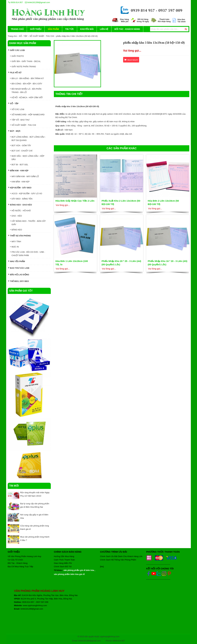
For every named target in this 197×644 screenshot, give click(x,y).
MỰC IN (14, 247)
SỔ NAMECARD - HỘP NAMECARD (27, 115)
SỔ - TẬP (23, 36)
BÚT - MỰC (15, 131)
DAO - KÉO (16, 216)
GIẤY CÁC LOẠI (17, 50)
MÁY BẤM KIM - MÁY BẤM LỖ (24, 176)
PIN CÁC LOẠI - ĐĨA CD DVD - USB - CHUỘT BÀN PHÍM (27, 254)
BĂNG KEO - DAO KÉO (20, 205)
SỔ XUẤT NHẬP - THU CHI (42, 36)
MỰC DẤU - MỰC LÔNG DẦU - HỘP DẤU (27, 158)
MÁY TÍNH (16, 242)
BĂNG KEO (16, 230)
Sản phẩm (53, 29)
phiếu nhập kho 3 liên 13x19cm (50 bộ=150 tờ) (77, 36)
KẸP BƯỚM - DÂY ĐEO (20, 188)
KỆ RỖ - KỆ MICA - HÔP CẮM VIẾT (26, 97)
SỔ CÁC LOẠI (17, 109)
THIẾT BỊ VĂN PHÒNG (20, 236)
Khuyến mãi (87, 29)
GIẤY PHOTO (17, 56)
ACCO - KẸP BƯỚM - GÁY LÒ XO (26, 194)
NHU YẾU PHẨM (17, 261)
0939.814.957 (16, 2)
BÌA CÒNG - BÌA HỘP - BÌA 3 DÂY (26, 84)
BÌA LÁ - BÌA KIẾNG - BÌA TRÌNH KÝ (27, 78)
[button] (98, 43)
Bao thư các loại (19, 268)
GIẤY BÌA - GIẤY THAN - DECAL (25, 61)
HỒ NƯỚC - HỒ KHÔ (20, 211)
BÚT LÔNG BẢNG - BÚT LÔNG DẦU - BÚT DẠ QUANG (28, 139)
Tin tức (70, 29)
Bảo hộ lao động (19, 274)
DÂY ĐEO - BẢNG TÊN (21, 199)
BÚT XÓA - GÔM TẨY (21, 145)
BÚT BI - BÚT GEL (19, 165)
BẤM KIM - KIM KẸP (18, 170)
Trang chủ (17, 29)
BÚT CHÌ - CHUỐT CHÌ (21, 151)
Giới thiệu (36, 29)
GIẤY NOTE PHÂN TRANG (23, 67)
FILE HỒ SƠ (15, 72)
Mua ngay (131, 60)
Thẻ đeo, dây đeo (19, 281)
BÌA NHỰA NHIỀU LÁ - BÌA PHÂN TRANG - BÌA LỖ (26, 91)
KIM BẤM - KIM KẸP (20, 182)
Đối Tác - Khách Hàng (127, 29)
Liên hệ (104, 29)
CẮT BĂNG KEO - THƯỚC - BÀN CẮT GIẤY (28, 223)
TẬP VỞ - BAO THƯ (20, 120)
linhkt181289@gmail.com (37, 2)
